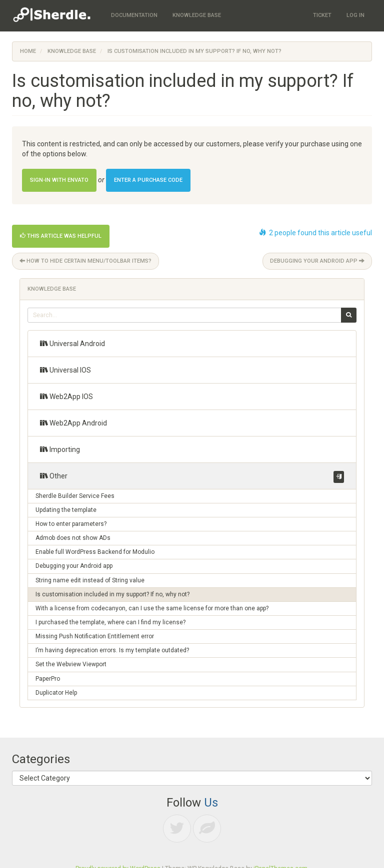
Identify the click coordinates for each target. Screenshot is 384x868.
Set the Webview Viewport (71, 664)
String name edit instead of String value (90, 580)
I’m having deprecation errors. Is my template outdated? (112, 650)
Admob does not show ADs (73, 538)
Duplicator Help (56, 693)
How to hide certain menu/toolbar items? (85, 261)
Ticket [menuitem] (322, 15)
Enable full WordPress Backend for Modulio (95, 552)
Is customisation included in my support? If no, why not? (112, 594)
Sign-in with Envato (59, 180)
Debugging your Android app (317, 261)
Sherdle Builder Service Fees (75, 496)
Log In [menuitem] (355, 15)
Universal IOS (65, 370)
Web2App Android (73, 423)
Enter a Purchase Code (148, 180)
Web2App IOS (66, 396)
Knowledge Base (72, 51)
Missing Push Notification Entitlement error (95, 636)
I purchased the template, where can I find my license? (110, 622)
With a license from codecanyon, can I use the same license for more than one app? (152, 608)
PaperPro (48, 679)
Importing (60, 449)
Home (28, 51)
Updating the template (66, 510)
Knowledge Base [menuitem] (197, 15)
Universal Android (72, 343)
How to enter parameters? (71, 524)
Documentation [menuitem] (134, 15)
